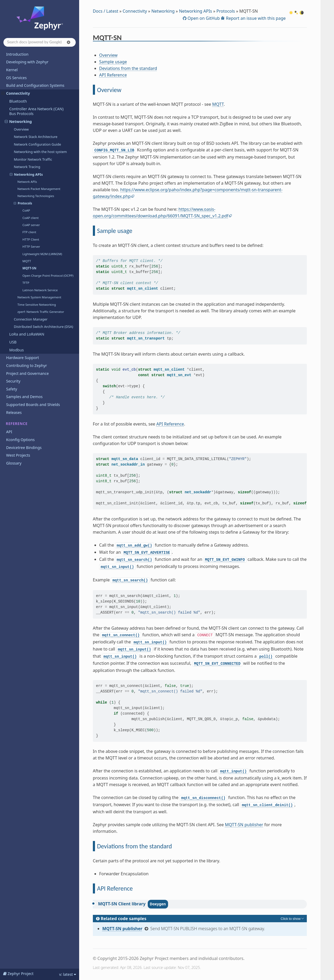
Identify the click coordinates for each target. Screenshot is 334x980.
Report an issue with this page (255, 18)
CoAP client (31, 218)
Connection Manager (31, 319)
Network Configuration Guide (37, 144)
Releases (14, 412)
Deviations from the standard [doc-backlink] (135, 846)
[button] (69, 42)
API (9, 432)
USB (13, 342)
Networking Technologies (36, 196)
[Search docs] (40, 42)
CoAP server (31, 225)
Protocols (23, 203)
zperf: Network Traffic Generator (41, 312)
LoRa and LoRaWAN (27, 334)
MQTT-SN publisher (244, 825)
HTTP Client (31, 239)
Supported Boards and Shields (33, 405)
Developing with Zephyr (27, 62)
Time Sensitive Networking (37, 305)
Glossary (14, 463)
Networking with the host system (40, 152)
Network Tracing (27, 167)
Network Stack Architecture (35, 137)
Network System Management (39, 297)
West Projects (18, 455)
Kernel (12, 70)
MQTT (27, 261)
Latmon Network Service (40, 290)
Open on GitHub (203, 18)
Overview (21, 129)
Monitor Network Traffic (33, 159)
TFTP (26, 283)
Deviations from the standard (128, 68)
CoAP (26, 210)
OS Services (16, 78)
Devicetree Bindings (24, 448)
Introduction (17, 54)
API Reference (113, 75)
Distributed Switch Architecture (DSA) (43, 327)
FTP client (29, 232)
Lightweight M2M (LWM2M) (42, 254)
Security (13, 381)
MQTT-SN (29, 268)
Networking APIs (26, 174)
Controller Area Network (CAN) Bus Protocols (36, 111)
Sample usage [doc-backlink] (115, 231)
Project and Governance (27, 373)
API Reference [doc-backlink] (115, 888)
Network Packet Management (39, 189)
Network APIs (27, 182)
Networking (18, 121)
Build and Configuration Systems (35, 85)
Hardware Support (22, 358)
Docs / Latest (106, 11)
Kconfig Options (20, 440)
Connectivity (16, 93)
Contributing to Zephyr (27, 365)
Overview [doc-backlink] (109, 90)
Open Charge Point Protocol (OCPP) (48, 276)
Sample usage (113, 62)
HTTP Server (31, 247)
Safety (12, 389)
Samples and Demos (24, 397)
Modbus (16, 350)
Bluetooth (18, 101)
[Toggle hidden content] (293, 919)
